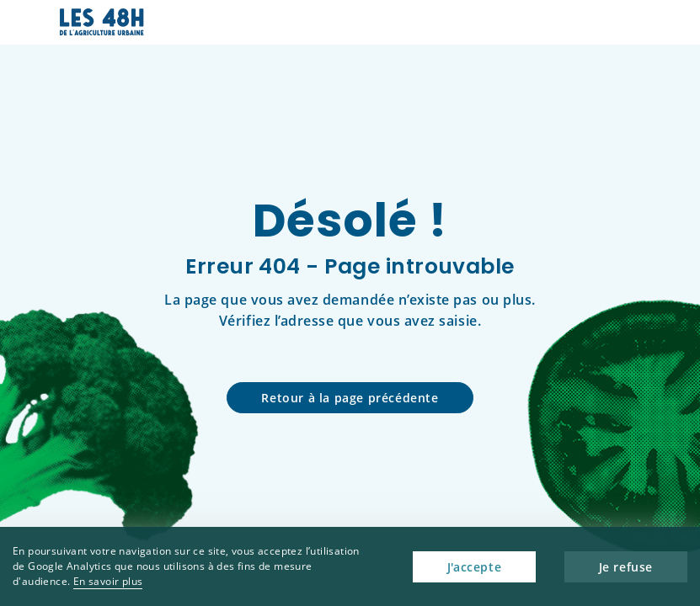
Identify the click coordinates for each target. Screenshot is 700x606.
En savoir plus (108, 581)
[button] (629, 22)
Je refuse (626, 567)
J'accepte (474, 567)
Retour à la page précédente (350, 398)
